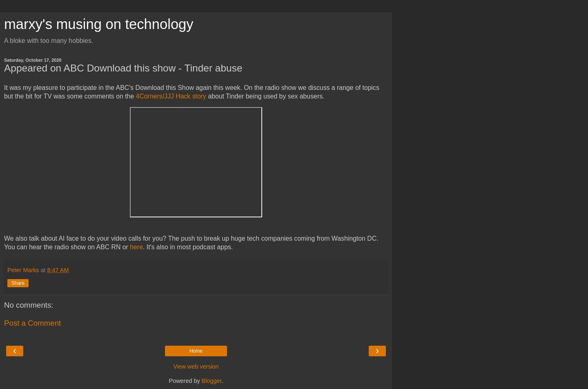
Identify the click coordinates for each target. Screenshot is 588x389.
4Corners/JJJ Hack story (171, 96)
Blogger (212, 381)
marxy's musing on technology (99, 24)
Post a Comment (32, 323)
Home (196, 351)
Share (18, 283)
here (136, 247)
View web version (196, 367)
